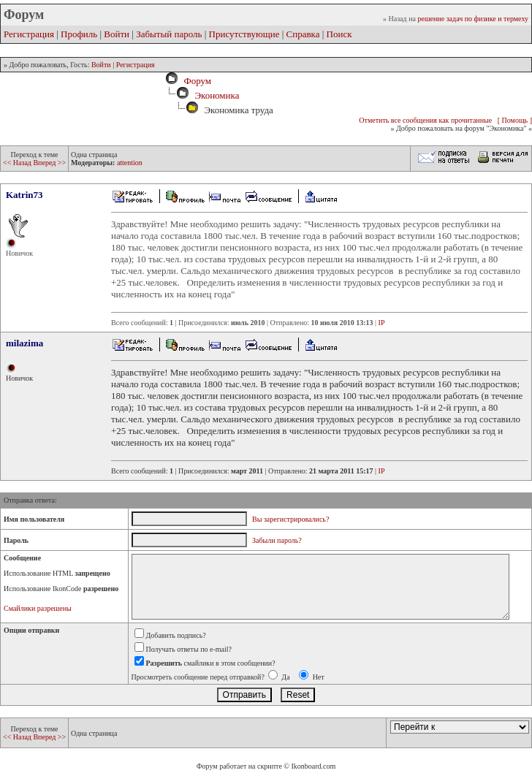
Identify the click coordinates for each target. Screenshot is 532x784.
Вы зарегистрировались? (290, 519)
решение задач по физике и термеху (473, 19)
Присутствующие (244, 34)
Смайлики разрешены (38, 608)
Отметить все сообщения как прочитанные (425, 120)
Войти (117, 34)
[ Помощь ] (515, 120)
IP (382, 323)
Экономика (217, 95)
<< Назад (18, 163)
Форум (195, 81)
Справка (303, 34)
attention (130, 163)
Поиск (339, 34)
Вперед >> (49, 163)
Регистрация (29, 34)
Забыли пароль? (277, 540)
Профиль (79, 34)
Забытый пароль (169, 34)
